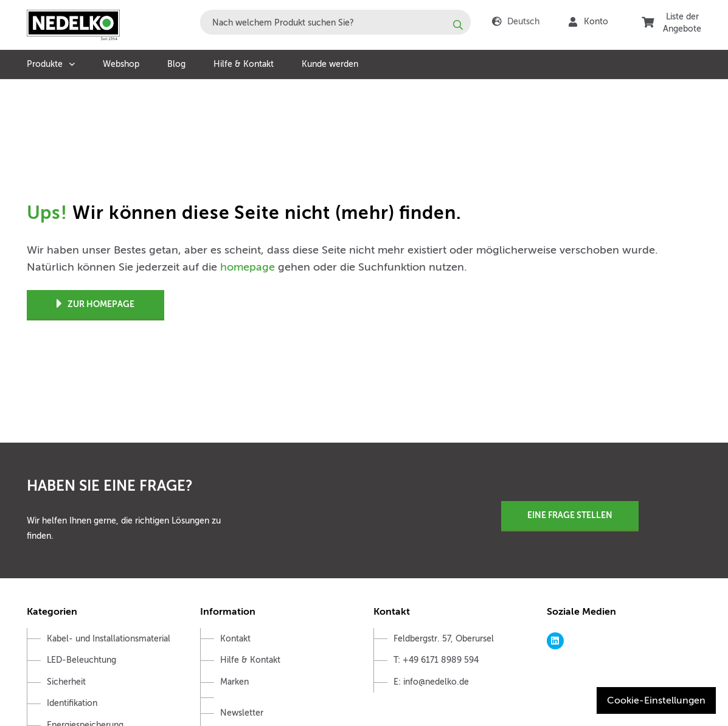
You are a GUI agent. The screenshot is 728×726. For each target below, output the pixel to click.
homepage (248, 267)
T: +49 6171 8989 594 (436, 660)
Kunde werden (330, 64)
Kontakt (235, 639)
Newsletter (242, 713)
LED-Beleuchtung (81, 660)
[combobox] (335, 22)
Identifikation (72, 703)
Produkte (45, 64)
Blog (176, 64)
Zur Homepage (95, 304)
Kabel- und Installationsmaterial (109, 639)
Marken (234, 682)
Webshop (121, 64)
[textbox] (335, 22)
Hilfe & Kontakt (244, 64)
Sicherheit (66, 682)
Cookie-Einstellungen (656, 700)
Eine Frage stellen (570, 515)
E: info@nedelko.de (431, 682)
